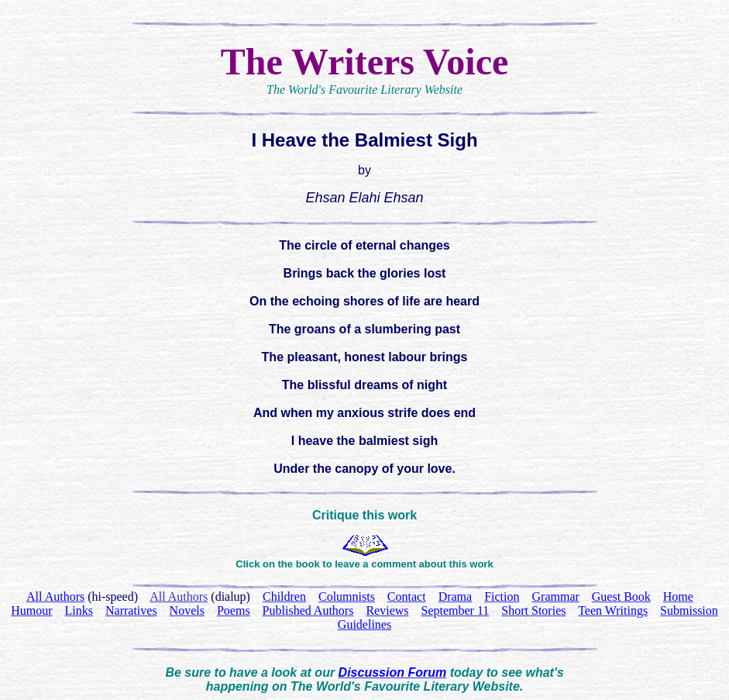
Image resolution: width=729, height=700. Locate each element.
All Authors (179, 597)
